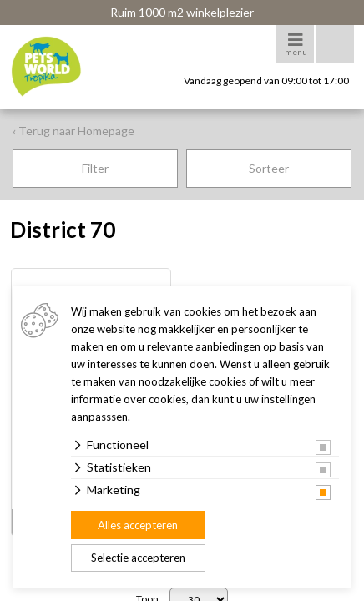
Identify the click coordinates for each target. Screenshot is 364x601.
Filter (95, 168)
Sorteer (269, 168)
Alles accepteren (138, 525)
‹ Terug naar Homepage (73, 131)
